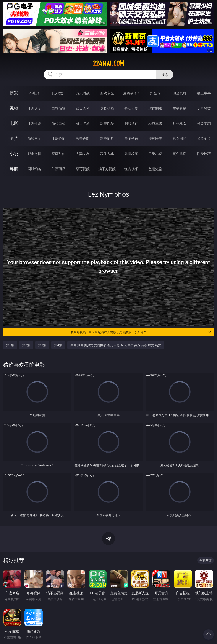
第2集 (26, 345)
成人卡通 (83, 123)
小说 (14, 154)
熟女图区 (180, 139)
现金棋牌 (180, 93)
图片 (14, 138)
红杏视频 (131, 169)
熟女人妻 (131, 108)
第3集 (42, 345)
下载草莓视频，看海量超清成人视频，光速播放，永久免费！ (140, 332)
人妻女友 (83, 154)
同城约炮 (34, 169)
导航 (14, 169)
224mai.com (108, 64)
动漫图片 (107, 139)
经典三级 (155, 123)
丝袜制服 (155, 108)
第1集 (10, 345)
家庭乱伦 (58, 154)
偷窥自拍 (34, 139)
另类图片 (204, 139)
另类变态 (204, 123)
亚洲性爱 (34, 123)
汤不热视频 (107, 169)
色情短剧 (155, 169)
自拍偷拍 (58, 108)
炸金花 (155, 93)
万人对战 (83, 93)
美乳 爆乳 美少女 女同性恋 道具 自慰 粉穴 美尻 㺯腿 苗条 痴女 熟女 (116, 345)
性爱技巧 (204, 154)
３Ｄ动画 (107, 108)
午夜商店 (58, 169)
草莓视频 (83, 169)
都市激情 (34, 154)
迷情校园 (131, 154)
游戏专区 (107, 93)
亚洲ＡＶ (34, 108)
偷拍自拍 (58, 123)
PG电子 (34, 93)
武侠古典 (107, 154)
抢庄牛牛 (204, 93)
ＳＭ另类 (204, 108)
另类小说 (155, 154)
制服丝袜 (131, 123)
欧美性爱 (107, 123)
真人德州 (58, 93)
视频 (14, 108)
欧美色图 (83, 139)
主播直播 (180, 108)
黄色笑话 (180, 154)
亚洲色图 (58, 139)
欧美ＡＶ (83, 108)
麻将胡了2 (131, 93)
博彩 (14, 93)
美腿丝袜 (131, 139)
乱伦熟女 (180, 123)
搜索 (165, 75)
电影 (14, 123)
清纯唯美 (155, 139)
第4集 (58, 345)
